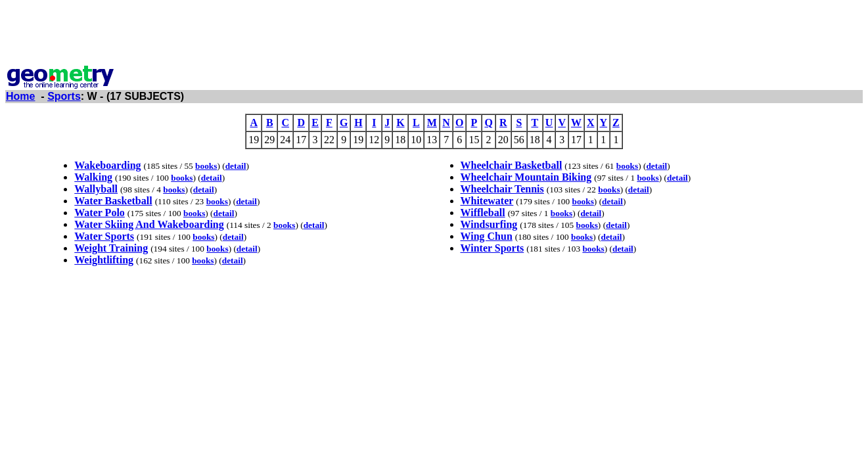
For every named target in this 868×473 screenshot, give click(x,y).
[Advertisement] (434, 35)
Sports (64, 96)
